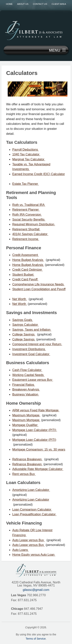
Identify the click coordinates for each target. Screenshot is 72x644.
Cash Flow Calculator (27, 370)
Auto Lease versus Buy (29, 540)
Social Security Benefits (29, 220)
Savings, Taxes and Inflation (32, 330)
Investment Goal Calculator (31, 354)
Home (9, 4)
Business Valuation (26, 394)
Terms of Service (36, 639)
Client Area (59, 4)
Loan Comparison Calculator (32, 510)
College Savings (24, 334)
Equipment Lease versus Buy (33, 380)
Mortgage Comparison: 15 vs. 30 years (39, 450)
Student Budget (23, 275)
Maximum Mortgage (26, 415)
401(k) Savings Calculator (30, 234)
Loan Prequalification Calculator (34, 514)
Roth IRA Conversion (27, 215)
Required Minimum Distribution (34, 224)
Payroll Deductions (26, 150)
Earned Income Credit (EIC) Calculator (39, 174)
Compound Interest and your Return (37, 344)
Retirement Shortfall (26, 229)
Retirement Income (26, 239)
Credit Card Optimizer (28, 270)
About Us (23, 4)
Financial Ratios (24, 385)
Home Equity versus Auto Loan (34, 555)
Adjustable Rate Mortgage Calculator (38, 469)
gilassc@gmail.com (36, 590)
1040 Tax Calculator (26, 154)
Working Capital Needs (28, 375)
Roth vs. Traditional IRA (29, 205)
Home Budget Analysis (28, 260)
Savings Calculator (26, 325)
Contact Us (40, 4)
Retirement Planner (26, 210)
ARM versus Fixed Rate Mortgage (36, 410)
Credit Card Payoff (25, 279)
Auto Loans (20, 550)
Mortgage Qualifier (25, 425)
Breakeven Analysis (26, 389)
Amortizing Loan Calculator (31, 490)
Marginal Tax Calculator (29, 159)
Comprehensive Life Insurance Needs (38, 284)
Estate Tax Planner (26, 184)
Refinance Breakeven (27, 459)
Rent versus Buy (24, 474)
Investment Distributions (29, 349)
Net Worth (20, 299)
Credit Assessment (26, 255)
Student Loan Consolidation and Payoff (39, 289)
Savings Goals (23, 320)
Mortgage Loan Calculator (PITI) (35, 430)
